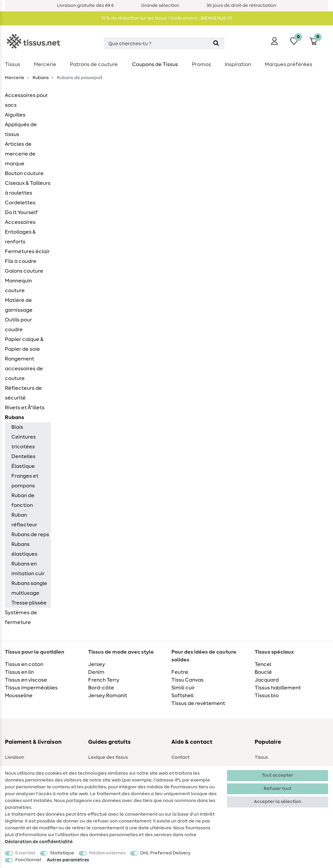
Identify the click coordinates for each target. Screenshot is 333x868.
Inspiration (238, 64)
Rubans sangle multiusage (29, 588)
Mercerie (45, 64)
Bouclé (263, 672)
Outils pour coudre (18, 325)
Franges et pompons (25, 481)
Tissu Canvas (187, 680)
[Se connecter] (274, 41)
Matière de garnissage (19, 305)
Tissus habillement (278, 688)
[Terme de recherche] (156, 43)
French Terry (104, 680)
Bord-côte (101, 688)
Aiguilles (15, 115)
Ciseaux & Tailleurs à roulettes (28, 188)
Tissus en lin (19, 672)
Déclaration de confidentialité (39, 842)
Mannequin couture (18, 286)
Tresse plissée (29, 603)
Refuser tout (278, 789)
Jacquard (267, 680)
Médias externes (107, 853)
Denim (96, 672)
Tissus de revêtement (198, 703)
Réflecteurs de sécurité (23, 393)
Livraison (14, 757)
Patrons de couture (94, 64)
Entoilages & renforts (20, 237)
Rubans (40, 78)
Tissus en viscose (26, 680)
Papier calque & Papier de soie (24, 344)
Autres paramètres (68, 860)
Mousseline (19, 696)
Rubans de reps (30, 535)
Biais (17, 427)
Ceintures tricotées (24, 442)
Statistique (62, 853)
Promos (201, 64)
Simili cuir (183, 688)
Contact (180, 757)
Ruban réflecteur (24, 520)
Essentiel (25, 853)
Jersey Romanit (108, 696)
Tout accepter (277, 775)
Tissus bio (267, 696)
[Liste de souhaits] (294, 41)
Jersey (97, 664)
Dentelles (23, 456)
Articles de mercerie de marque (20, 154)
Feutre (180, 672)
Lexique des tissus (108, 757)
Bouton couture (24, 173)
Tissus (13, 64)
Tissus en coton (24, 664)
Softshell (182, 696)
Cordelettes (20, 203)
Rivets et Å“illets (25, 408)
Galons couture (24, 271)
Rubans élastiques (24, 549)
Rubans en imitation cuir (28, 569)
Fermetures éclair (27, 251)
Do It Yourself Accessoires (21, 217)
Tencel (263, 664)
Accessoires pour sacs (26, 100)
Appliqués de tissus (21, 129)
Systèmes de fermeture (21, 617)
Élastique (23, 466)
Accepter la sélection (278, 802)
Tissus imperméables (31, 688)
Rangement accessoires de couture (24, 369)
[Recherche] (216, 43)
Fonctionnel (28, 860)
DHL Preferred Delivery (165, 853)
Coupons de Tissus (155, 64)
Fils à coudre (21, 261)
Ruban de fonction (23, 500)
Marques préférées (288, 64)
